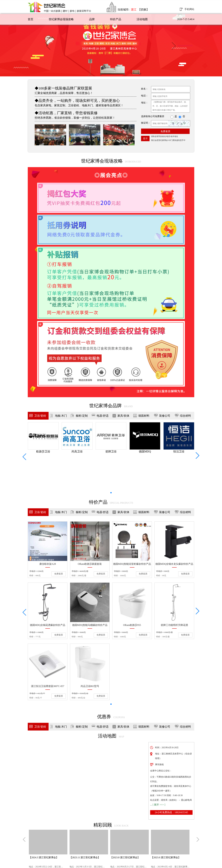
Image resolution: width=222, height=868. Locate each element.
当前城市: (127, 10)
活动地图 (142, 19)
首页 (31, 19)
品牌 (92, 19)
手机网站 (189, 9)
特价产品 (116, 19)
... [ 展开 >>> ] (158, 805)
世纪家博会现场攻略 (61, 19)
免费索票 (165, 131)
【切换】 (144, 10)
